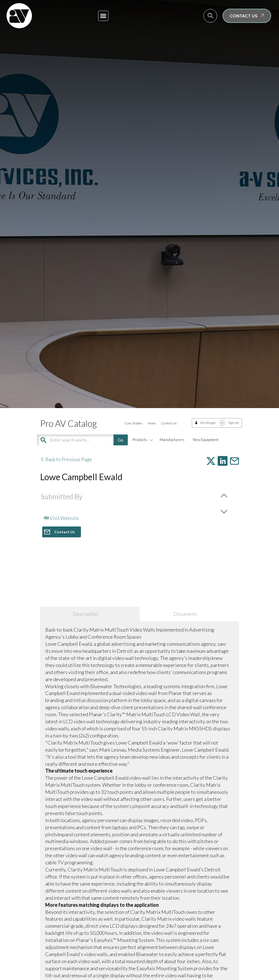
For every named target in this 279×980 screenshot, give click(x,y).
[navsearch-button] (210, 16)
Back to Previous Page (66, 459)
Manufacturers (172, 440)
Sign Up (233, 423)
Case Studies (133, 423)
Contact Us (169, 423)
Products (142, 440)
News (152, 423)
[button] (103, 16)
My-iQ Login (208, 423)
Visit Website (61, 518)
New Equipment (206, 440)
